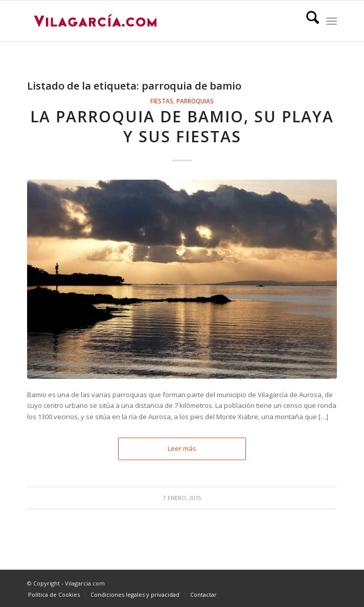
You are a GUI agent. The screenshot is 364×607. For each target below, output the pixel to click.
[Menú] (332, 21)
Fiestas (162, 101)
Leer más (182, 448)
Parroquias (195, 101)
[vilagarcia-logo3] (151, 21)
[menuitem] (308, 21)
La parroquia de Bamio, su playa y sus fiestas (182, 126)
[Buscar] (308, 21)
